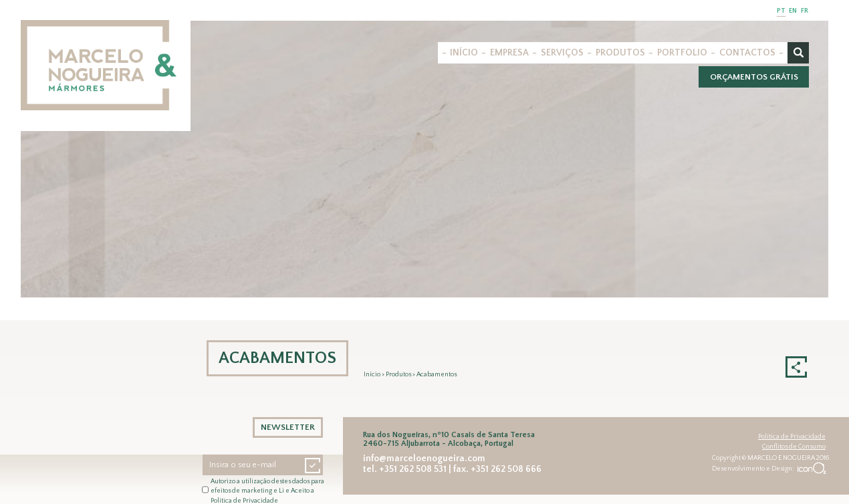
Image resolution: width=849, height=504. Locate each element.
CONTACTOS (747, 53)
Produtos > (401, 375)
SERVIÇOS (562, 53)
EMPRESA (509, 53)
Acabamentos (437, 375)
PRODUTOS (620, 53)
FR (805, 11)
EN (793, 11)
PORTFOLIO (682, 53)
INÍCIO (464, 53)
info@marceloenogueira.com (424, 459)
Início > (375, 375)
